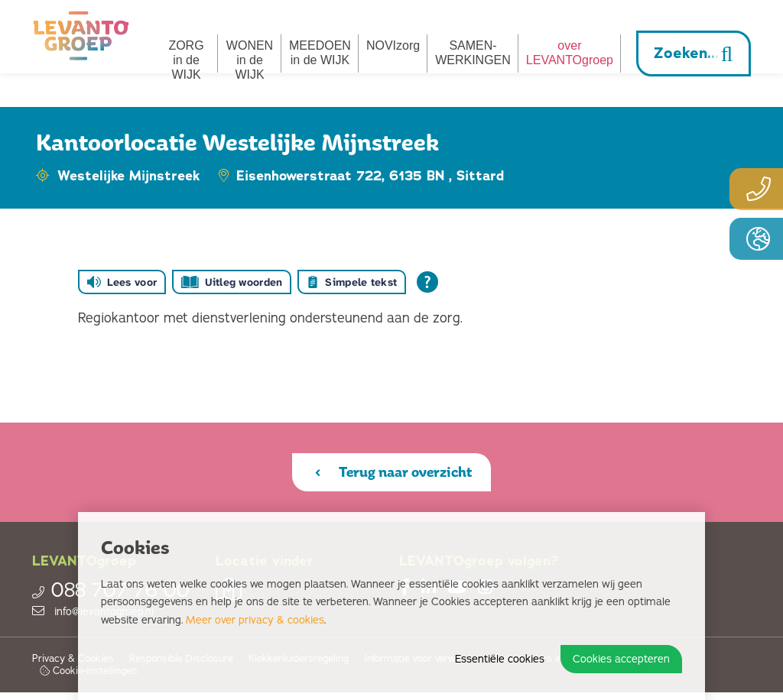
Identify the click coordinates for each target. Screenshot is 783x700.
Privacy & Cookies (73, 667)
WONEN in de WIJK (250, 60)
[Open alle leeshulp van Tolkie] (427, 282)
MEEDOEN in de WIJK (320, 53)
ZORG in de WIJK (186, 60)
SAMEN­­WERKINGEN (473, 53)
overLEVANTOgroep (570, 53)
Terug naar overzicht (393, 476)
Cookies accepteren (621, 659)
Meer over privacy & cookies (255, 620)
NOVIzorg (393, 45)
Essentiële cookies (500, 659)
